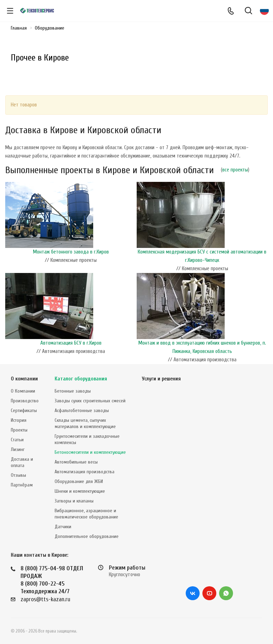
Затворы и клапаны (74, 501)
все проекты (235, 170)
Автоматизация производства (85, 472)
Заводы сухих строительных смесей (90, 401)
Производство (25, 401)
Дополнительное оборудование (87, 536)
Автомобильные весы (76, 462)
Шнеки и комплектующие (80, 491)
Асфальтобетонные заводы (82, 410)
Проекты (19, 430)
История (19, 420)
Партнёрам (22, 485)
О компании (24, 379)
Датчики (63, 527)
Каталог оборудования (81, 379)
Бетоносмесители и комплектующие (90, 452)
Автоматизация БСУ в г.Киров (71, 343)
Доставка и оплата (22, 462)
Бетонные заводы (73, 391)
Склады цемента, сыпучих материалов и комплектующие (85, 423)
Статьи (17, 440)
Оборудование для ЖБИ (79, 481)
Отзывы (18, 475)
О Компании (23, 391)
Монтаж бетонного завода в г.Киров (71, 252)
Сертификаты (24, 410)
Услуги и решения (161, 379)
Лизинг (18, 449)
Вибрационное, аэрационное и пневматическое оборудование (86, 514)
